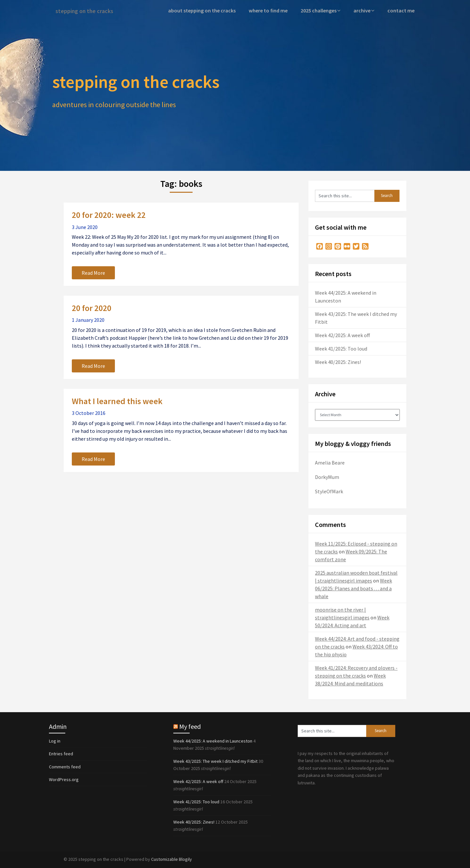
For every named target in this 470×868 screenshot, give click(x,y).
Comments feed (65, 766)
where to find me (271, 10)
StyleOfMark (329, 491)
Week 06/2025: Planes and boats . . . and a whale (353, 588)
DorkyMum (327, 476)
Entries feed (61, 753)
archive (364, 10)
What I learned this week (117, 400)
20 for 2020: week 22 (109, 214)
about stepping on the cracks (206, 10)
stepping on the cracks (87, 11)
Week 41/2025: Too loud (341, 348)
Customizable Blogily (172, 859)
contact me (402, 10)
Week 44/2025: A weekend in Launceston (213, 740)
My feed (190, 726)
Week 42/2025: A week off (342, 335)
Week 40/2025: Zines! (338, 361)
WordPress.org (64, 779)
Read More (93, 272)
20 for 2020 (92, 308)
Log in (55, 740)
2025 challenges (321, 10)
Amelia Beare (330, 462)
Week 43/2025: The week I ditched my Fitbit (215, 761)
